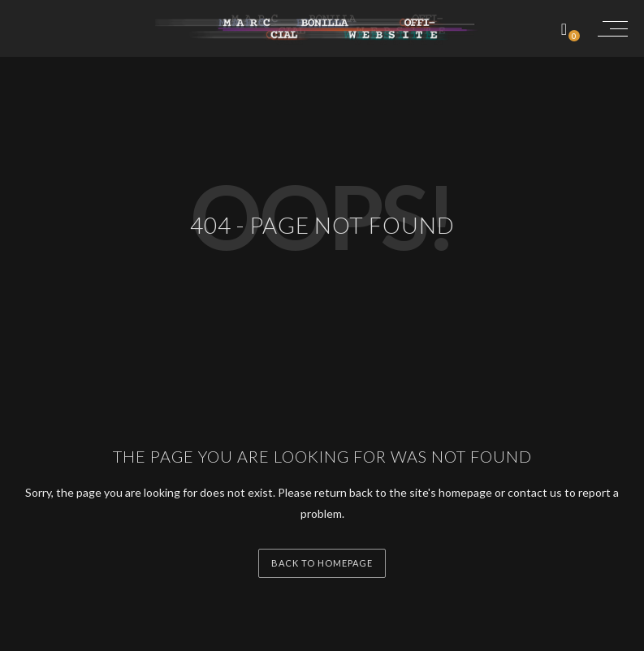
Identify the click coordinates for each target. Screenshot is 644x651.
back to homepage (322, 563)
